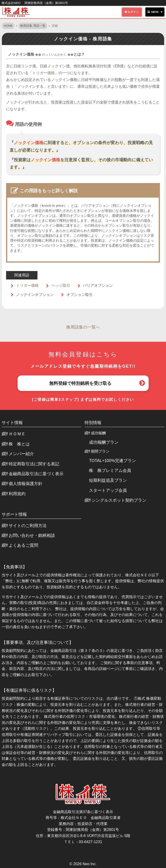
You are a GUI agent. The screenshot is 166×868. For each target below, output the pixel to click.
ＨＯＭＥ (17, 434)
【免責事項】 (14, 567)
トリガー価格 (27, 285)
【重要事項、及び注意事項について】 (37, 642)
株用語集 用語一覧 (33, 26)
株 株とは (19, 444)
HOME (8, 26)
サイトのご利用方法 (28, 526)
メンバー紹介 (21, 454)
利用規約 (17, 494)
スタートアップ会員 (108, 490)
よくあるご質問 (23, 545)
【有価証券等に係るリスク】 (29, 690)
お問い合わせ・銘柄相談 (32, 535)
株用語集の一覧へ (83, 327)
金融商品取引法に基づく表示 (36, 474)
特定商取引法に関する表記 (34, 464)
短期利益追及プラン (108, 480)
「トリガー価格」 (44, 73)
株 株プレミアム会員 (110, 470)
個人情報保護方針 (26, 484)
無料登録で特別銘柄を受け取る (80, 383)
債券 (145, 86)
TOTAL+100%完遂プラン (112, 461)
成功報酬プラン (104, 442)
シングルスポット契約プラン (119, 500)
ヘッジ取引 (61, 285)
